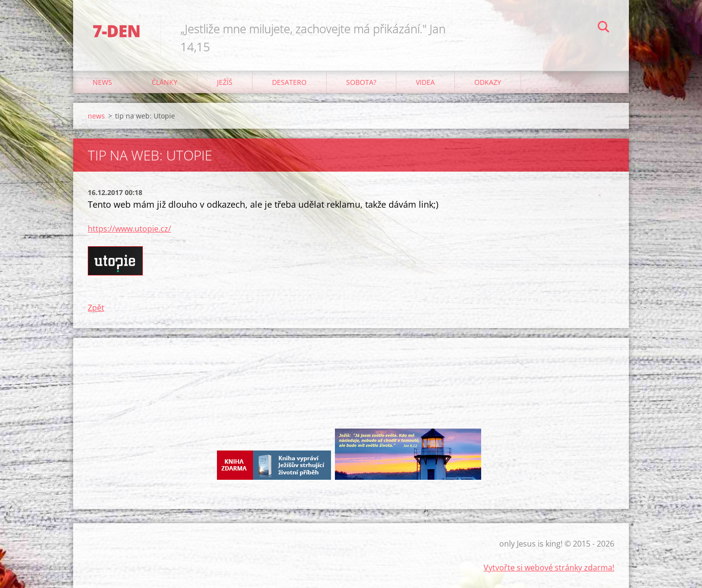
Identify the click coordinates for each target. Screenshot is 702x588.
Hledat (604, 28)
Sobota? (361, 82)
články (165, 82)
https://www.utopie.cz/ (129, 229)
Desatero (289, 82)
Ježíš (225, 82)
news (102, 82)
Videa (425, 82)
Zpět (96, 308)
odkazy (488, 82)
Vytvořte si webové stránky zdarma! (549, 568)
